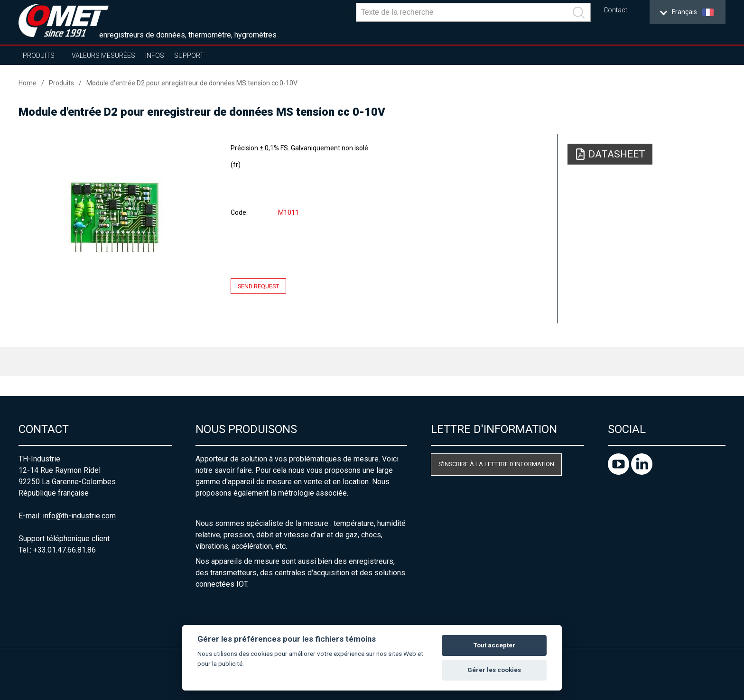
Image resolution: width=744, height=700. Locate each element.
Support (189, 55)
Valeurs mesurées (103, 55)
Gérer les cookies (494, 670)
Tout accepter (494, 645)
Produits (39, 55)
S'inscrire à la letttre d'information (496, 464)
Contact (615, 10)
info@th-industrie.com (79, 516)
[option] (114, 217)
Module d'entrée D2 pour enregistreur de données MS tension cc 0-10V (192, 83)
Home (28, 83)
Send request (258, 286)
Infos (155, 55)
